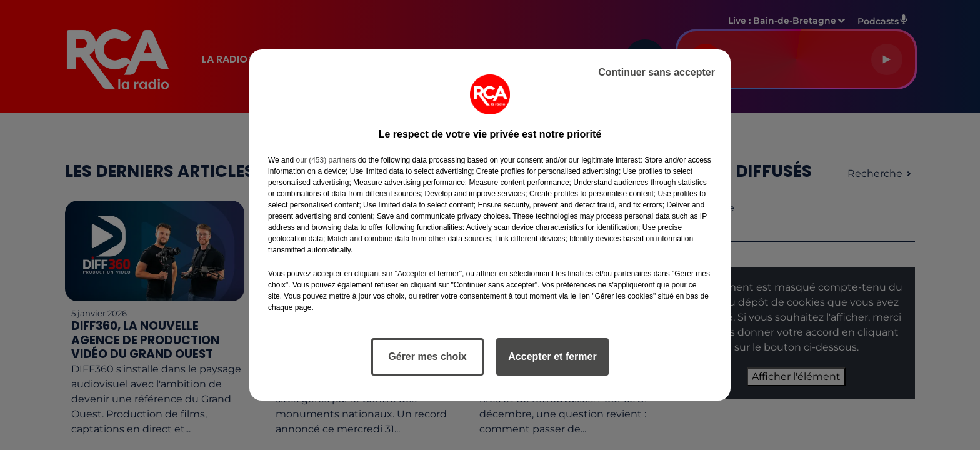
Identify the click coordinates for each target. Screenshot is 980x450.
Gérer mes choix (427, 357)
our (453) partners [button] (326, 160)
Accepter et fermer (552, 357)
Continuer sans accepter (657, 72)
